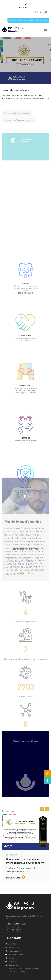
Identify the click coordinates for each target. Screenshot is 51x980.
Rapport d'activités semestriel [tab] (17, 119)
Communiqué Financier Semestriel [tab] (19, 126)
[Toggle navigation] (46, 29)
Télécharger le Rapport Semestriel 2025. (26, 152)
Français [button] (24, 7)
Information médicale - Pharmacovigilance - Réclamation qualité (28, 20)
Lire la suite (16, 877)
